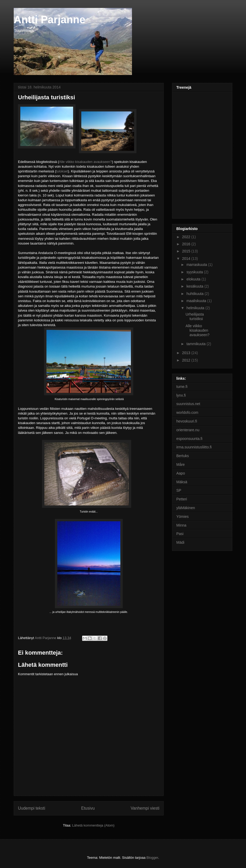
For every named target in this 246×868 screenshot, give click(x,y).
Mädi (180, 542)
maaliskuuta (197, 301)
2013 (187, 353)
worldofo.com (187, 412)
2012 (187, 360)
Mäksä (182, 482)
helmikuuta (196, 308)
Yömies (183, 517)
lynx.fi (181, 395)
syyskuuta (195, 272)
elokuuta (194, 279)
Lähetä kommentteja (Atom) (93, 825)
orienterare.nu (188, 430)
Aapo (181, 473)
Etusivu (88, 808)
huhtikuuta (195, 294)
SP (179, 490)
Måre (181, 465)
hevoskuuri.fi (187, 421)
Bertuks (183, 456)
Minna (181, 525)
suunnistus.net (188, 404)
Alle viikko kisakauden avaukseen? (85, 162)
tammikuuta (196, 344)
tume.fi (182, 387)
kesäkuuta (195, 286)
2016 (187, 244)
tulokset (62, 171)
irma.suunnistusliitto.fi (194, 447)
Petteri (182, 499)
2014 (187, 259)
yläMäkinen (186, 508)
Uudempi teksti (32, 808)
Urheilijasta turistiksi (195, 316)
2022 (187, 237)
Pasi (180, 534)
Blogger (152, 858)
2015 (187, 251)
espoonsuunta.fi (189, 439)
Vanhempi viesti (145, 808)
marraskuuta (197, 265)
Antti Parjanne (49, 20)
